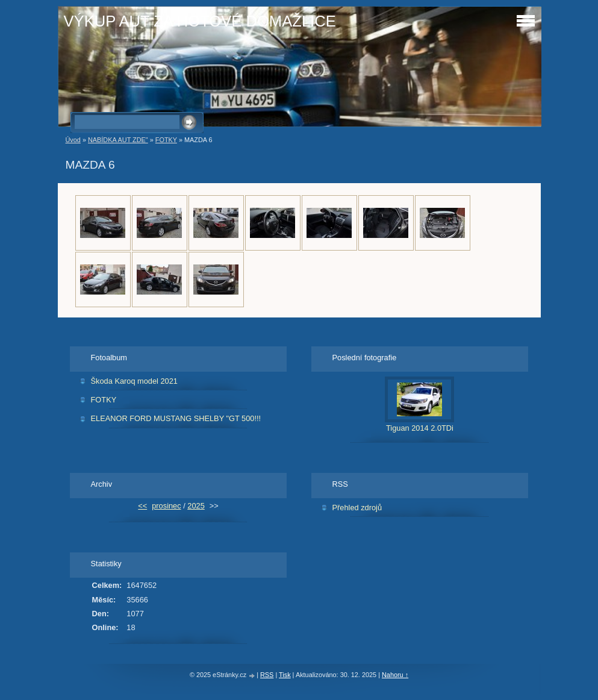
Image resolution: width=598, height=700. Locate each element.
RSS (267, 675)
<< (142, 506)
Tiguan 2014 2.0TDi (420, 428)
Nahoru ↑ (395, 675)
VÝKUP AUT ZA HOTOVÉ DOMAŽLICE (200, 21)
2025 (196, 506)
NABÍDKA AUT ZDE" (118, 140)
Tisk (285, 675)
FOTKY (166, 140)
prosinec (166, 506)
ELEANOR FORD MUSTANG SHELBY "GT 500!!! (176, 418)
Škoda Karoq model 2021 (134, 381)
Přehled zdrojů (357, 508)
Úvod (73, 140)
